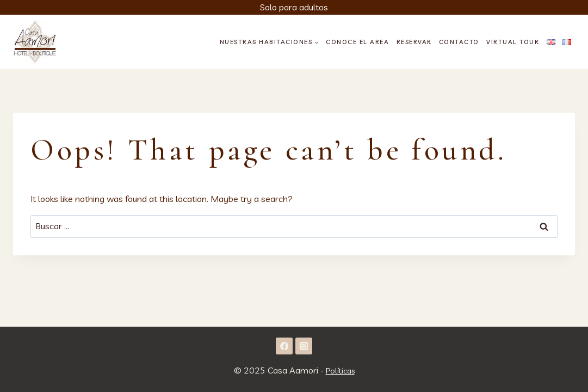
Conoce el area (357, 42)
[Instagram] (304, 346)
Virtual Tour (513, 42)
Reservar (414, 42)
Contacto (459, 42)
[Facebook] (284, 346)
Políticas (340, 370)
